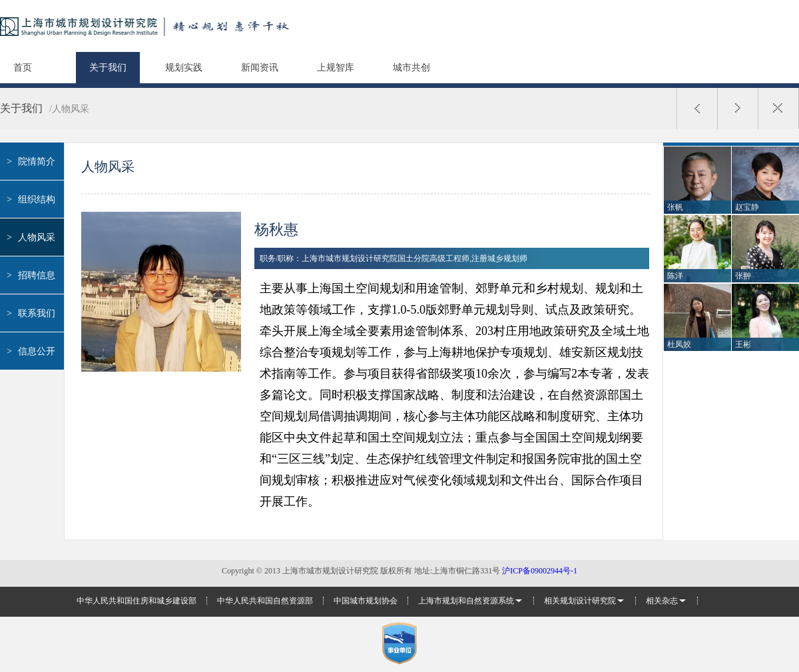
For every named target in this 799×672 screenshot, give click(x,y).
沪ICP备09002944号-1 (540, 571)
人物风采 (29, 237)
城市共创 (411, 68)
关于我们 (108, 68)
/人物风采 (69, 109)
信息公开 (29, 351)
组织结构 (29, 199)
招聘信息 (29, 275)
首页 (23, 68)
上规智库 (336, 68)
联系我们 (29, 313)
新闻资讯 (260, 68)
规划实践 (184, 68)
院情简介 (29, 162)
